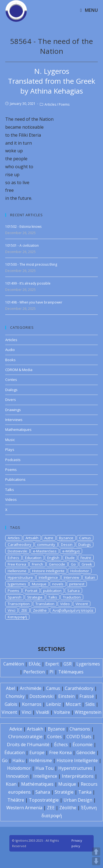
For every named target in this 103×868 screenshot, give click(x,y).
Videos (11, 499)
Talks (10, 490)
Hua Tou (44, 768)
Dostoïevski (41, 696)
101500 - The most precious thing (31, 264)
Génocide (86, 752)
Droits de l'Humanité (28, 745)
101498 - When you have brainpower (34, 302)
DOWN (96, 861)
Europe (37, 752)
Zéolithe (68, 808)
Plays (10, 450)
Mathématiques (37, 784)
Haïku (18, 760)
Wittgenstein (88, 712)
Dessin (67, 544)
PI (51, 672)
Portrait (31, 591)
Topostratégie (44, 800)
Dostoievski (17, 551)
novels (58, 584)
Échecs (61, 745)
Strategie (35, 597)
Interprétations (78, 776)
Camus (85, 538)
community (46, 544)
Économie (83, 745)
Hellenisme (17, 571)
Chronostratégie (25, 737)
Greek (87, 564)
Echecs (13, 558)
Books (10, 360)
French (37, 564)
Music (10, 440)
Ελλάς (35, 664)
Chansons (80, 729)
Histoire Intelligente (48, 571)
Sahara (73, 591)
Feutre (86, 558)
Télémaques (71, 672)
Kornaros (32, 704)
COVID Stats (79, 737)
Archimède (31, 688)
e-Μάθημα (71, 551)
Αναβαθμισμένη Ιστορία (73, 610)
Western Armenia (24, 808)
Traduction (72, 597)
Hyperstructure (20, 577)
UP (96, 852)
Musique (39, 584)
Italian (90, 577)
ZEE (24, 610)
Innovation (17, 776)
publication (52, 591)
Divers (11, 400)
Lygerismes (88, 664)
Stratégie (64, 792)
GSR (68, 664)
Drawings (13, 410)
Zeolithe (40, 610)
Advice (16, 729)
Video (65, 604)
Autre (49, 538)
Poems (64, 104)
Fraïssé (87, 696)
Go (73, 564)
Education (33, 558)
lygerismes (17, 584)
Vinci (12, 610)
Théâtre (16, 800)
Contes (11, 380)
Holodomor (80, 571)
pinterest (77, 584)
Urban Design (78, 800)
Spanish (15, 597)
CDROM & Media (19, 370)
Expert (52, 664)
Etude (70, 558)
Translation (45, 604)
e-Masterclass (45, 551)
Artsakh (32, 538)
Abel (11, 688)
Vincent (82, 604)
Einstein (66, 696)
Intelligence (48, 577)
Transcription (19, 604)
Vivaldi (43, 712)
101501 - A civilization (22, 245)
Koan (11, 784)
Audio (10, 350)
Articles (50, 104)
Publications (15, 479)
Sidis (90, 704)
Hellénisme (41, 760)
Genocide (57, 564)
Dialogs (11, 390)
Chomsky (15, 696)
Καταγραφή (17, 617)
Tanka (85, 792)
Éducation (15, 752)
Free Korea (17, 564)
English (53, 558)
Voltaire (62, 712)
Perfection (34, 672)
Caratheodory (20, 544)
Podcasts (13, 460)
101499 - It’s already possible (28, 283)
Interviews (14, 420)
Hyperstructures (75, 768)
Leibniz (54, 704)
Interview (71, 577)
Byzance (66, 538)
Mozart (73, 704)
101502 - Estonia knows (23, 227)
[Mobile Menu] (89, 10)
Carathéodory (79, 688)
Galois (11, 704)
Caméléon (14, 664)
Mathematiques (18, 429)
